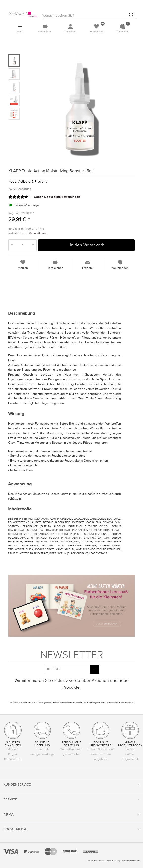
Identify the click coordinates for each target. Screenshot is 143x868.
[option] (79, 109)
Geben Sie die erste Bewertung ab (57, 197)
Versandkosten (38, 233)
